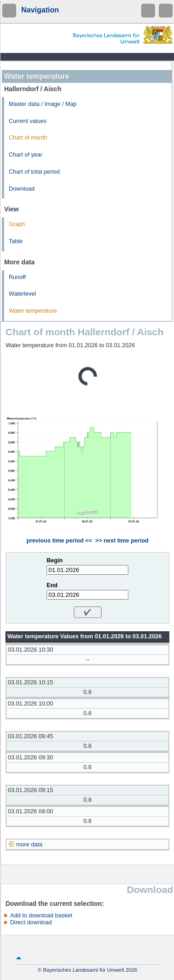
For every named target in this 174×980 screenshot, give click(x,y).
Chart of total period (34, 172)
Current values (28, 121)
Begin (55, 560)
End (52, 585)
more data (29, 845)
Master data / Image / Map (43, 104)
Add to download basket (41, 916)
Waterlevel (22, 294)
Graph (17, 224)
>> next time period (122, 541)
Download (22, 189)
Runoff (17, 277)
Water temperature (33, 311)
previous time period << (59, 541)
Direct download (31, 922)
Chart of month (28, 138)
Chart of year (26, 155)
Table (16, 241)
